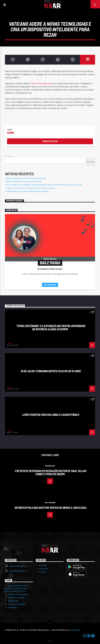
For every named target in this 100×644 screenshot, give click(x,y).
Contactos (12, 607)
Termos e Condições (17, 604)
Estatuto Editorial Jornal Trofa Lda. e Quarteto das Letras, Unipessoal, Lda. (17, 588)
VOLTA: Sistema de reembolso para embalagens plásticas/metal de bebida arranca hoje (44, 185)
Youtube (42, 572)
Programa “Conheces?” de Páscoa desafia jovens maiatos (30, 188)
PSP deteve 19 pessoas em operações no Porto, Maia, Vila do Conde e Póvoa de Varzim (51, 472)
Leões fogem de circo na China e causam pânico (51, 415)
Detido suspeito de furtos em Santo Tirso (23, 181)
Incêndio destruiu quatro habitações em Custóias (27, 191)
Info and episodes (50, 285)
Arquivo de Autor (50, 141)
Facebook (43, 565)
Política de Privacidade (18, 594)
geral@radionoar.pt (18, 571)
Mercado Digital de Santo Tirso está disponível (26, 178)
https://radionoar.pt (18, 566)
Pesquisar (9, 156)
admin (10, 133)
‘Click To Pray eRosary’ (41, 83)
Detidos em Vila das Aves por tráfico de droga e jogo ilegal (51, 508)
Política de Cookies (16, 598)
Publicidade (13, 601)
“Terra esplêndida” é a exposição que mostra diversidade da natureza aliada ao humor (51, 327)
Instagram (43, 569)
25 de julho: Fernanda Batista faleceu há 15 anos (51, 371)
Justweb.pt (75, 630)
